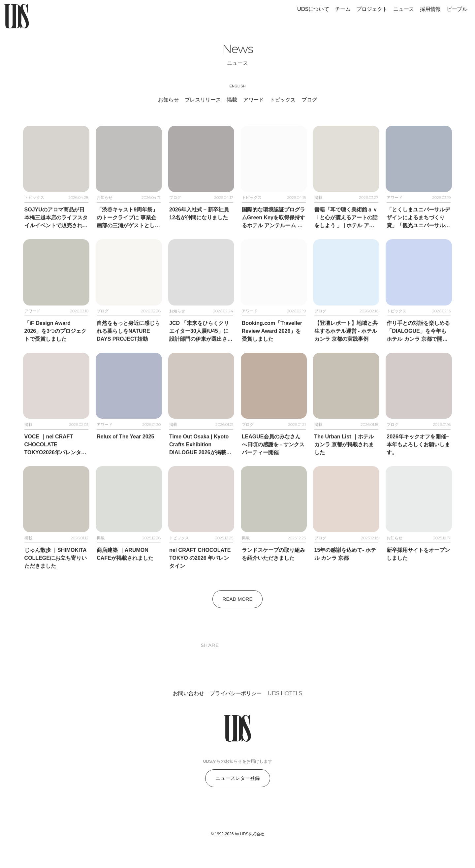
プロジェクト (372, 9)
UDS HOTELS (285, 712)
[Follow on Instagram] (222, 831)
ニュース (404, 9)
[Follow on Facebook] (237, 831)
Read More (238, 617)
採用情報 (430, 9)
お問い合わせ (188, 712)
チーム (343, 9)
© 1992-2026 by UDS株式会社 (237, 852)
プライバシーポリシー (236, 712)
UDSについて (313, 9)
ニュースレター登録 (238, 797)
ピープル (457, 9)
